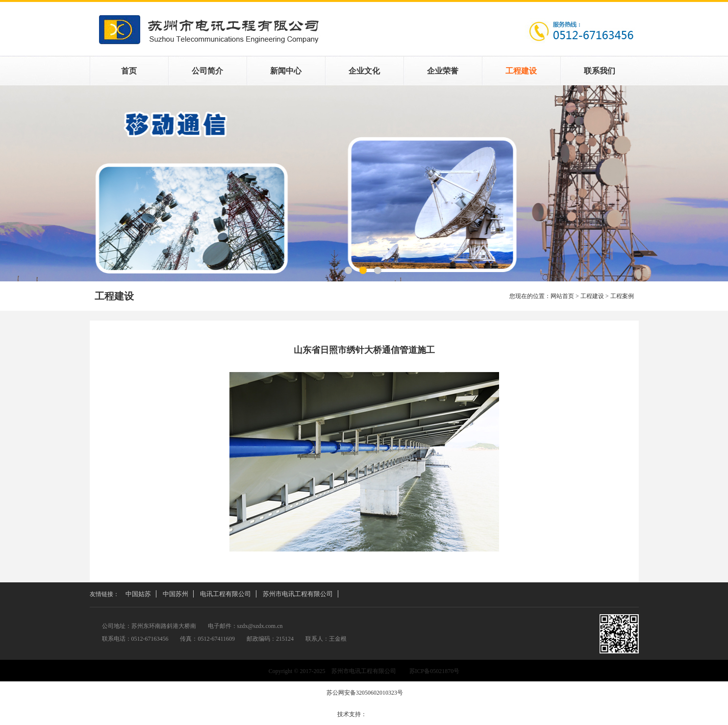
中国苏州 (176, 594)
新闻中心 (286, 71)
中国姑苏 (138, 594)
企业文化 (364, 71)
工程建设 (521, 71)
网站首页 (562, 296)
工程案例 (364, 183)
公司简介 (207, 71)
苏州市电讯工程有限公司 (298, 594)
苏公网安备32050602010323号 (364, 693)
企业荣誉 (443, 71)
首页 (129, 71)
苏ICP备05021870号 (435, 671)
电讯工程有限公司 (226, 594)
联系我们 (600, 71)
